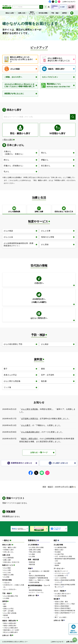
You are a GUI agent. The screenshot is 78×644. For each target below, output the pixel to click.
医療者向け (32, 540)
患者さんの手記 (9, 609)
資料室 (38, 359)
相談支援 (32, 564)
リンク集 (6, 618)
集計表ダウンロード (61, 571)
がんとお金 (7, 572)
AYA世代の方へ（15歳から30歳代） (14, 586)
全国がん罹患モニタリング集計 (65, 604)
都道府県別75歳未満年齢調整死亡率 (65, 560)
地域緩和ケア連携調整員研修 (39, 578)
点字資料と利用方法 (30, 419)
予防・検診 (38, 335)
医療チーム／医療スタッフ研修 (39, 580)
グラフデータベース (61, 573)
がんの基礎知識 (9, 558)
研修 (30, 568)
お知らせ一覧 (7, 635)
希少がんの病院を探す (11, 632)
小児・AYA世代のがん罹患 (63, 556)
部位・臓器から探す (10, 547)
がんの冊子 (26, 425)
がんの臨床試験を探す (30, 432)
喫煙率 (57, 565)
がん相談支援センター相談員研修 (39, 572)
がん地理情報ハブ (61, 576)
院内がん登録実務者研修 (37, 576)
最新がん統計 (59, 550)
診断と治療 (7, 560)
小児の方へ (7, 583)
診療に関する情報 (35, 550)
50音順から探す (9, 550)
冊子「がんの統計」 (61, 617)
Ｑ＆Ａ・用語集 (59, 591)
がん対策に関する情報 (36, 547)
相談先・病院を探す (30, 439)
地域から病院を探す (10, 626)
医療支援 (32, 562)
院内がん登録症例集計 (62, 606)
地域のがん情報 (9, 575)
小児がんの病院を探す (11, 628)
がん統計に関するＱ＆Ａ (63, 594)
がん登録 (6, 577)
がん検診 (6, 598)
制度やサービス (38, 221)
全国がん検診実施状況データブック (65, 614)
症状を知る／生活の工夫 (11, 562)
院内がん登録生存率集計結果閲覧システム (65, 586)
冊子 (5, 604)
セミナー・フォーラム (36, 592)
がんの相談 (7, 568)
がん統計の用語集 (61, 596)
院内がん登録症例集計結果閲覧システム (65, 581)
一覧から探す (8, 140)
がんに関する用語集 (30, 409)
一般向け (6, 540)
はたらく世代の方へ (10, 589)
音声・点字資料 (9, 611)
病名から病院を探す (10, 623)
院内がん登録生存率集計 (63, 608)
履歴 (71, 487)
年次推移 (58, 552)
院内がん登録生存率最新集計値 (65, 611)
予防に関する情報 (35, 552)
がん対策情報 (33, 545)
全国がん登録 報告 (61, 602)
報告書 (6, 615)
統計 (55, 540)
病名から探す (7, 545)
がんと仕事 (7, 570)
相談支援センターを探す (11, 630)
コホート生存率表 (61, 578)
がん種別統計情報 (61, 547)
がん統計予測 (59, 554)
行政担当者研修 (34, 582)
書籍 (5, 606)
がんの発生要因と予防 (11, 596)
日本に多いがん (9, 552)
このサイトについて (68, 2)
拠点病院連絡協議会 (36, 590)
